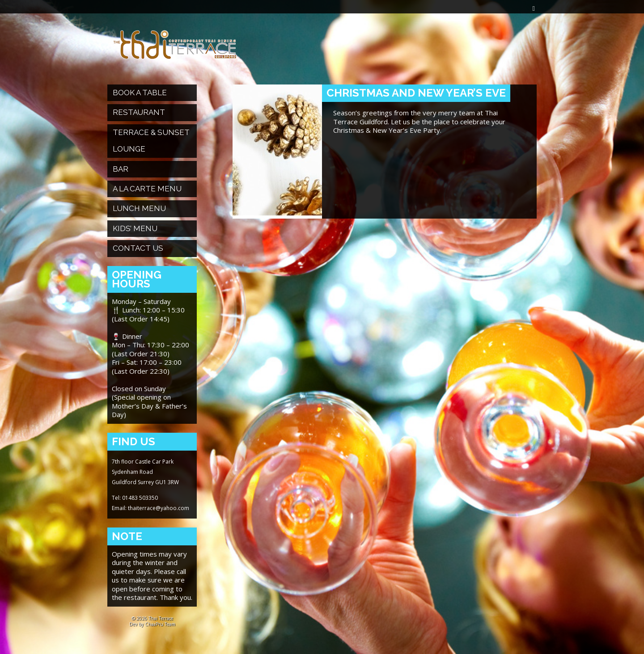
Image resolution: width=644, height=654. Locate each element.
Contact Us (138, 248)
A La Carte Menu (147, 189)
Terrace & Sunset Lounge (151, 141)
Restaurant (139, 112)
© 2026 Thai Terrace (152, 618)
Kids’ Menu (135, 228)
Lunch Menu (139, 208)
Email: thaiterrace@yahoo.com (150, 508)
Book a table (140, 93)
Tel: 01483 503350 (135, 498)
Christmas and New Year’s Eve (416, 93)
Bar (121, 169)
